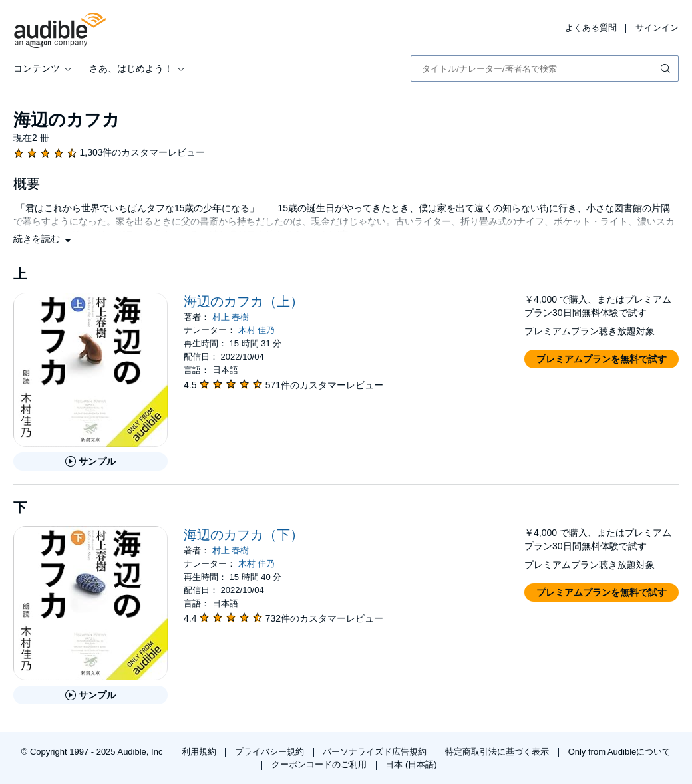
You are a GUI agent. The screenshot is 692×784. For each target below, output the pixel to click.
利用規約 (200, 752)
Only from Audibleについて (620, 752)
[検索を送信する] (667, 68)
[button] (43, 239)
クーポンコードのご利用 (320, 764)
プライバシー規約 (271, 752)
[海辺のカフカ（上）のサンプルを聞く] (90, 461)
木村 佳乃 (257, 330)
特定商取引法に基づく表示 (498, 752)
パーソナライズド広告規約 (376, 752)
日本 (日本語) (411, 764)
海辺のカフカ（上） (244, 301)
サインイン (657, 28)
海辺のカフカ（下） (244, 535)
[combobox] (545, 68)
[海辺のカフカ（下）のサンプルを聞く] (90, 695)
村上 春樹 (231, 317)
